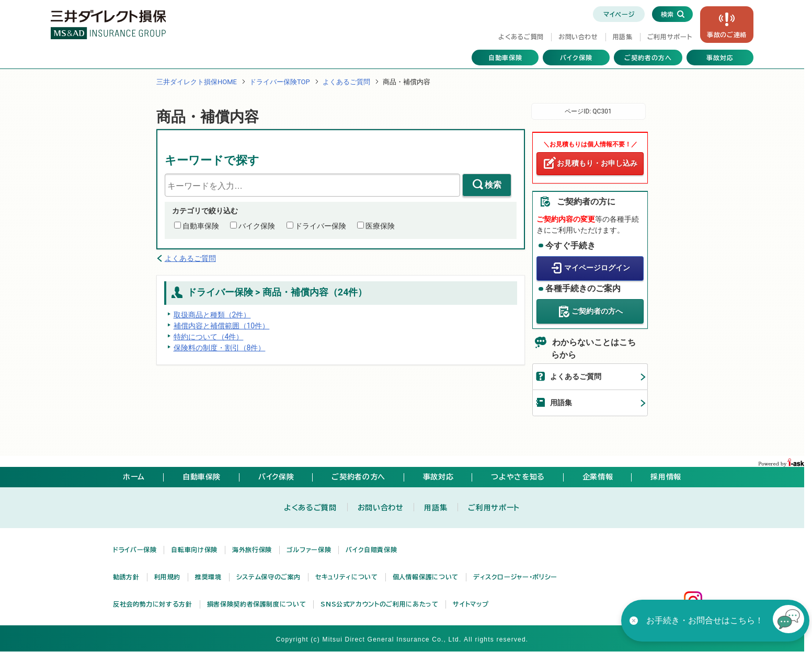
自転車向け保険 (194, 550)
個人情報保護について (426, 577)
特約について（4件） (209, 337)
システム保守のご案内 (268, 577)
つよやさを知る (518, 477)
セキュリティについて (346, 577)
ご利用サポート (670, 37)
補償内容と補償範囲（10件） (222, 326)
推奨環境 (208, 577)
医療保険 (380, 226)
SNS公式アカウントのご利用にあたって (379, 604)
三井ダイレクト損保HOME (197, 82)
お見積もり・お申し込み (597, 163)
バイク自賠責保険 (371, 550)
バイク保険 (576, 58)
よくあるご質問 (521, 37)
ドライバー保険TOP (280, 82)
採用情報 (666, 477)
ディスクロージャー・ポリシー (515, 577)
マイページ (619, 14)
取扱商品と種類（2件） (212, 315)
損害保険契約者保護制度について (257, 604)
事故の (727, 35)
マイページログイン (597, 268)
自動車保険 (505, 58)
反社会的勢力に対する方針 (153, 604)
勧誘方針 (126, 577)
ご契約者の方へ (648, 58)
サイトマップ (471, 604)
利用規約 (168, 577)
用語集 (623, 37)
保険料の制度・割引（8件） (220, 348)
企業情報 (598, 477)
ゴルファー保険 (309, 550)
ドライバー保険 (321, 226)
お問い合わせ (578, 37)
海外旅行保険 (252, 550)
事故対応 (720, 58)
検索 (493, 185)
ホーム (134, 477)
